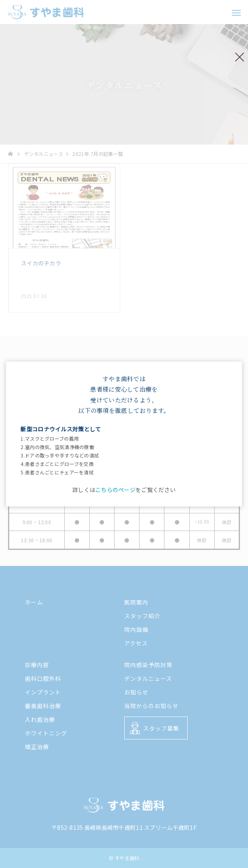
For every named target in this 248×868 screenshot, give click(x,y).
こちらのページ (115, 490)
